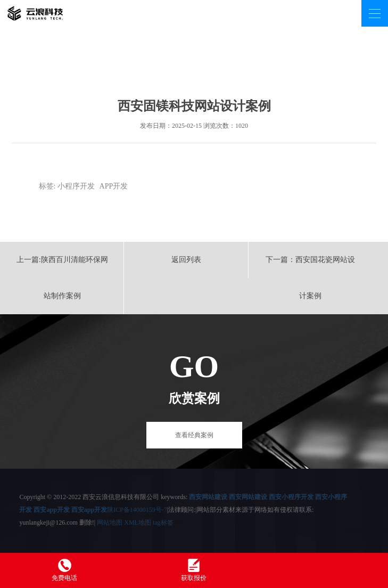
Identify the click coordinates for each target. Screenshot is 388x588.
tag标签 (163, 522)
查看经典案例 (194, 435)
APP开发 (114, 186)
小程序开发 (76, 186)
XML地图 (138, 522)
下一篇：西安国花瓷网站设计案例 (310, 278)
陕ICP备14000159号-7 (137, 510)
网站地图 (110, 522)
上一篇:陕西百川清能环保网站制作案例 (62, 278)
